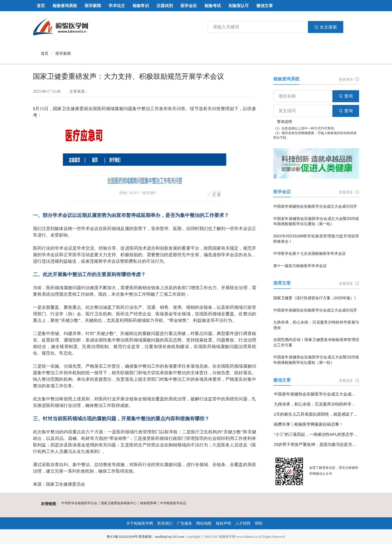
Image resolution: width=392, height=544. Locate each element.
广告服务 (185, 523)
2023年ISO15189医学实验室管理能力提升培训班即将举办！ (316, 239)
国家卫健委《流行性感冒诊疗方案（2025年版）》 (316, 298)
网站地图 (204, 523)
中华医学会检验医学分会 (79, 503)
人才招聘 (243, 523)
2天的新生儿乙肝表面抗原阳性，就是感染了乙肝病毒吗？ (316, 414)
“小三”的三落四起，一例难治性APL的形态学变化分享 (316, 434)
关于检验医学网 (140, 523)
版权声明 (223, 523)
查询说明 (284, 122)
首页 (45, 53)
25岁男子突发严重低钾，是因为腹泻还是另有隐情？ (316, 444)
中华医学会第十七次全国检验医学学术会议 (310, 253)
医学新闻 (63, 53)
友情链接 (48, 504)
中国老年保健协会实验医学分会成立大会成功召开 (315, 206)
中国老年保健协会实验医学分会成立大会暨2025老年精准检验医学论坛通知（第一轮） (316, 221)
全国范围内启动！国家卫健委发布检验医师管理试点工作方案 (316, 342)
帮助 (259, 523)
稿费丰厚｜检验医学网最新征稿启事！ (309, 424)
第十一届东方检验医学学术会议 (300, 266)
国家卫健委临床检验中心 (119, 503)
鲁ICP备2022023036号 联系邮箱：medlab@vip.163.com (145, 537)
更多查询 (349, 79)
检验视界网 (148, 503)
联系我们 (165, 523)
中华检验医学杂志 (173, 503)
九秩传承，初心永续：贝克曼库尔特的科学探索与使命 (316, 325)
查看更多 (349, 192)
